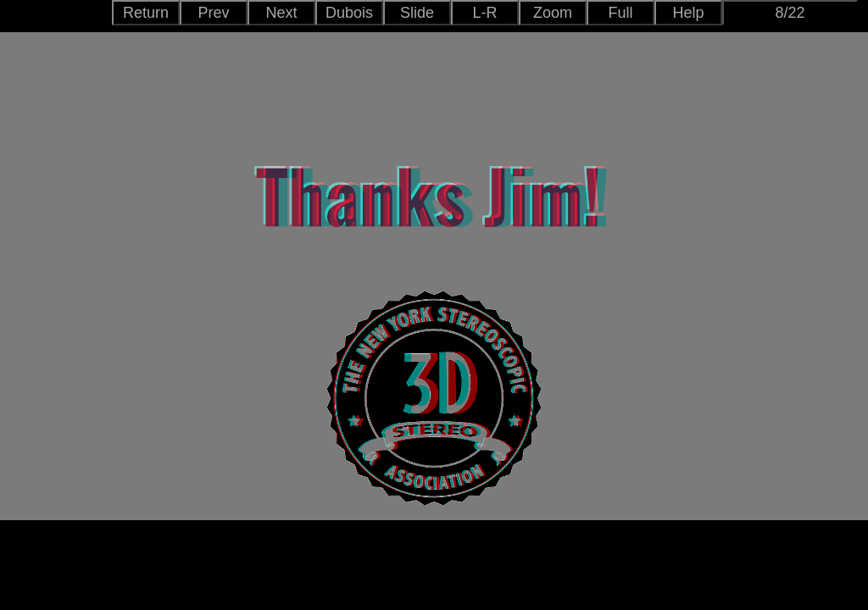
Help (688, 13)
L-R (484, 13)
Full (620, 13)
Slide (417, 13)
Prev (213, 13)
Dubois (349, 13)
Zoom (553, 13)
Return (146, 13)
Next (281, 13)
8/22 (790, 13)
